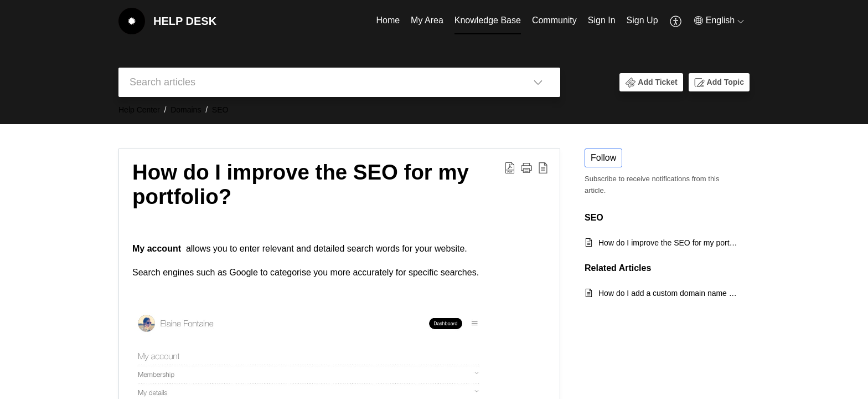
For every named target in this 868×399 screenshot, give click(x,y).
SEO (220, 110)
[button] (676, 21)
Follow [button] (603, 158)
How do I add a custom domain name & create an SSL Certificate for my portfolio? (668, 293)
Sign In (602, 20)
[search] (317, 82)
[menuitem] (388, 21)
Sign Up (642, 20)
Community (554, 20)
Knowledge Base (488, 20)
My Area (427, 20)
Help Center (139, 110)
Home (388, 20)
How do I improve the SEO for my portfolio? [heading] (301, 184)
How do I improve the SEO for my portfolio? (668, 243)
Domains (186, 110)
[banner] (434, 62)
